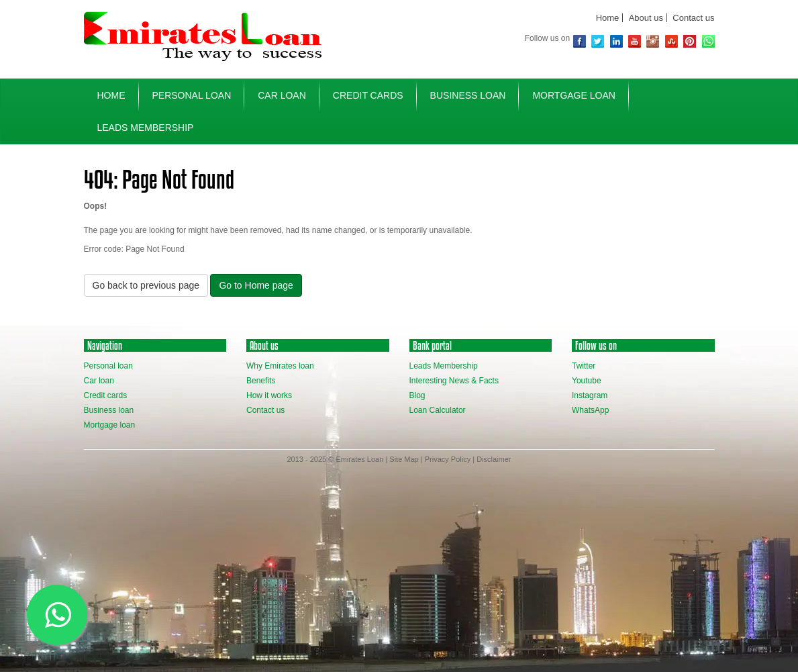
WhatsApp (708, 41)
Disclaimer (494, 459)
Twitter (598, 41)
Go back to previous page (146, 285)
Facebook (580, 41)
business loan (468, 95)
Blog (417, 395)
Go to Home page (256, 285)
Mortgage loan (110, 425)
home (111, 95)
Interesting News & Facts (454, 381)
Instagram (653, 41)
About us (646, 18)
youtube (635, 41)
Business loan (109, 410)
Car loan (99, 381)
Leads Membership (146, 128)
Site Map (404, 459)
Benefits (261, 381)
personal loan (192, 95)
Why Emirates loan (280, 366)
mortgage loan (573, 95)
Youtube (587, 381)
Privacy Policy (448, 459)
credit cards (368, 95)
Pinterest (690, 41)
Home (608, 18)
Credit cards (106, 395)
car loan (282, 95)
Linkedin (616, 41)
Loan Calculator (438, 410)
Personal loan (108, 366)
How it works (269, 395)
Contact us (693, 18)
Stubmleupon (671, 41)
